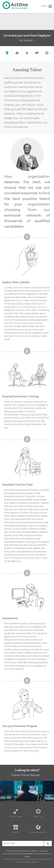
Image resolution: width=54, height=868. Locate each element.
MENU (46, 6)
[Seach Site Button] (48, 843)
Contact (16, 829)
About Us (38, 813)
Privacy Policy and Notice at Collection (22, 851)
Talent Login (16, 813)
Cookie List (44, 851)
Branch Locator (38, 829)
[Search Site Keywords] (23, 843)
